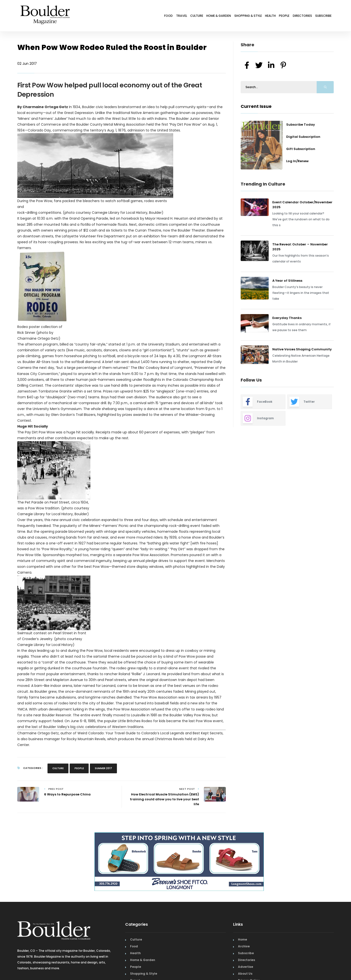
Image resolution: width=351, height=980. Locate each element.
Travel (136, 16)
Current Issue (256, 106)
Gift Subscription (301, 149)
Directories (294, 16)
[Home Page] (45, 9)
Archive (244, 946)
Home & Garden (185, 16)
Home (242, 939)
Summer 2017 (103, 768)
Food (118, 16)
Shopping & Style (221, 16)
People (270, 16)
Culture (156, 16)
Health (251, 16)
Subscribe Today (301, 125)
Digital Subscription (303, 137)
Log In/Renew (297, 161)
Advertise (246, 967)
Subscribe (321, 16)
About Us (245, 974)
